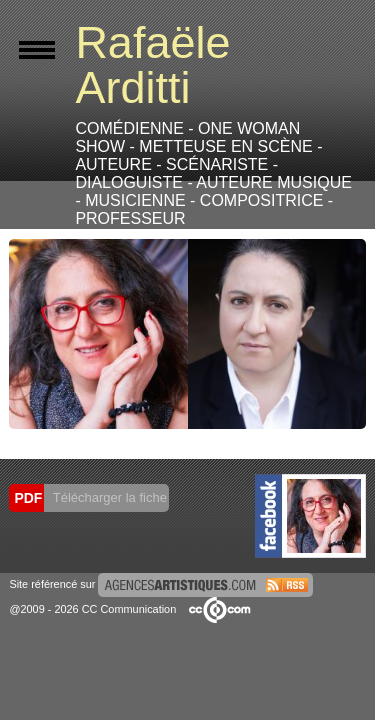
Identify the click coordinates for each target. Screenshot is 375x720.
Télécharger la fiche (108, 497)
